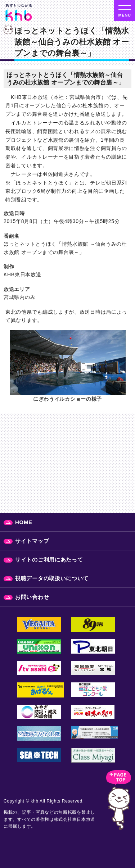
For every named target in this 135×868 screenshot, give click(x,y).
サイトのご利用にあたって (49, 560)
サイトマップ (32, 541)
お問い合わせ (32, 597)
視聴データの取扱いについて (52, 578)
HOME (24, 522)
